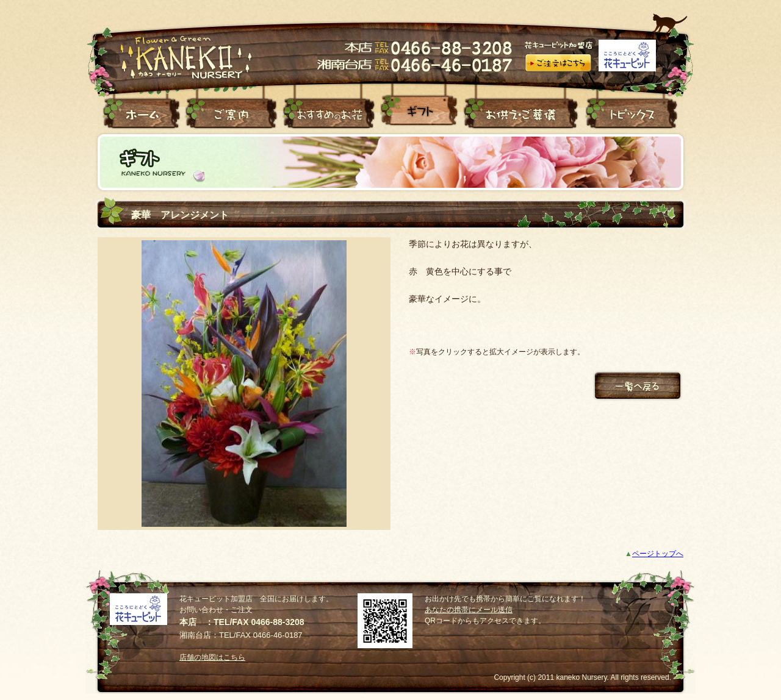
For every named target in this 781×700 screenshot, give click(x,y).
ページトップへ (658, 554)
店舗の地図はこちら (212, 657)
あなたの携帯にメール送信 (469, 610)
